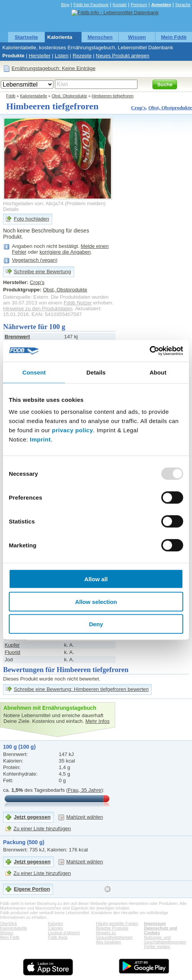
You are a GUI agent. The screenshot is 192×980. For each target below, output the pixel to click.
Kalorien (55, 923)
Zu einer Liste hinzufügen (42, 829)
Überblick (8, 923)
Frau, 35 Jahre (85, 790)
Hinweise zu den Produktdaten (38, 309)
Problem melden (85, 203)
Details (11, 209)
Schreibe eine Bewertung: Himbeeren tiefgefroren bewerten (81, 689)
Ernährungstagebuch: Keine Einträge (54, 68)
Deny (96, 624)
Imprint (40, 439)
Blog (65, 5)
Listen (62, 56)
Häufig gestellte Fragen (117, 923)
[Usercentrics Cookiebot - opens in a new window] (150, 351)
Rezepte (82, 56)
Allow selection (96, 601)
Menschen (100, 37)
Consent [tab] (34, 372)
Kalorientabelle (66, 37)
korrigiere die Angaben (65, 252)
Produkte (13, 56)
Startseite (26, 37)
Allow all (96, 579)
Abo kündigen (108, 942)
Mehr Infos (97, 721)
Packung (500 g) (24, 842)
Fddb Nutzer (78, 303)
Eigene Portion (32, 889)
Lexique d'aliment (64, 933)
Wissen (137, 37)
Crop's (138, 108)
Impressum (155, 923)
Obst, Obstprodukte (70, 96)
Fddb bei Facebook (91, 5)
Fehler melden (157, 947)
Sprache (183, 5)
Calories (55, 928)
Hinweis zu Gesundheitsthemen (114, 935)
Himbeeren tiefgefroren (113, 96)
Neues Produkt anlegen (123, 56)
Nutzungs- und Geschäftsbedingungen (165, 940)
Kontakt (119, 5)
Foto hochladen (31, 219)
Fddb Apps (58, 937)
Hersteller (40, 56)
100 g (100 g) (19, 747)
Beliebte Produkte (112, 928)
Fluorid (12, 652)
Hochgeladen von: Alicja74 (33, 203)
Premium (139, 5)
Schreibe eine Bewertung (42, 272)
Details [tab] (96, 372)
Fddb (11, 96)
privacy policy (72, 430)
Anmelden (161, 5)
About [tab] (158, 372)
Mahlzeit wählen (85, 817)
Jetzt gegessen (32, 817)
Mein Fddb (174, 37)
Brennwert (17, 337)
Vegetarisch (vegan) (35, 260)
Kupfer (12, 645)
